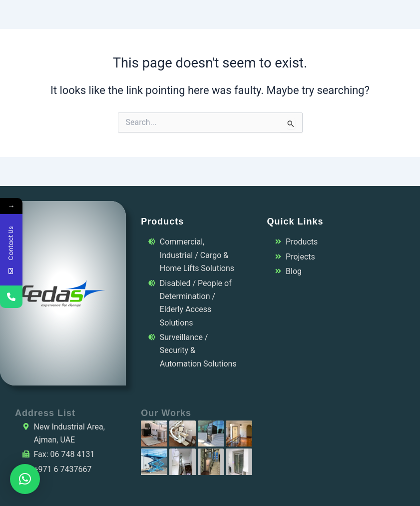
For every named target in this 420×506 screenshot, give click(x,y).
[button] (25, 479)
